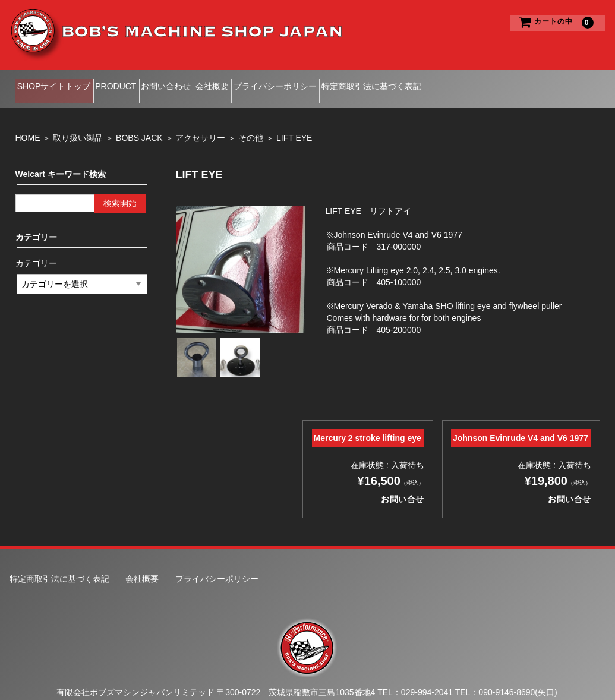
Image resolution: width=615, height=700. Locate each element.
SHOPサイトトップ (58, 83)
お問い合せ (570, 486)
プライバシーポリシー (354, 83)
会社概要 (272, 83)
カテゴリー (37, 250)
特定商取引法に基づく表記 (468, 83)
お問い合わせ (207, 83)
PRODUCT (139, 83)
